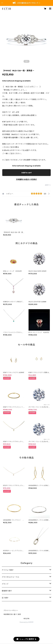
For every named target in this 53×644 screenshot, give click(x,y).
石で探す (5, 598)
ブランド (5, 584)
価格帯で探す (7, 591)
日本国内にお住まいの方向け (26, 179)
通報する (48, 185)
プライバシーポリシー (11, 610)
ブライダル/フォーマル (11, 577)
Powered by (27, 622)
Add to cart (26, 173)
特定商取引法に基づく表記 (12, 614)
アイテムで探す (8, 570)
